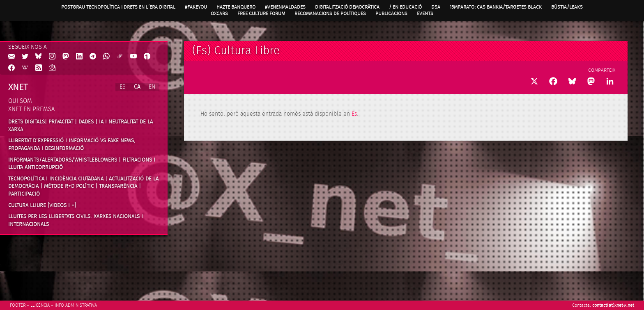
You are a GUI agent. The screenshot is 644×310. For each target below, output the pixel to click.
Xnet (18, 87)
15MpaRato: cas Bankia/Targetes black (496, 7)
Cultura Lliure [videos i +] (42, 205)
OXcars (219, 14)
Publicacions (391, 14)
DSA (436, 7)
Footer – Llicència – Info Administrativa (53, 305)
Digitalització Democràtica (347, 7)
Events (425, 14)
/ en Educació (405, 7)
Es (354, 114)
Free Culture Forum (261, 14)
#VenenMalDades (285, 7)
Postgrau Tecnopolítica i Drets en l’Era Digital (118, 7)
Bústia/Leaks (567, 7)
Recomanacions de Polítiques (330, 14)
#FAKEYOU (196, 7)
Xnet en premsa (31, 109)
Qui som (20, 101)
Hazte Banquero (236, 7)
